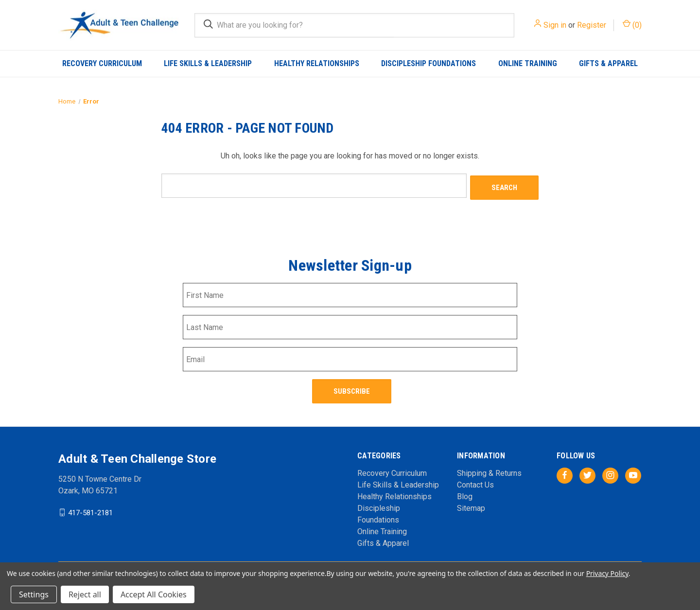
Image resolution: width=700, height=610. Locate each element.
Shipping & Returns (489, 468)
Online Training (528, 63)
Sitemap (471, 503)
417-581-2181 (90, 507)
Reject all (85, 594)
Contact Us (475, 479)
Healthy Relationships (317, 63)
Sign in (555, 25)
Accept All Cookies (154, 594)
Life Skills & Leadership (208, 63)
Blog (465, 491)
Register (592, 25)
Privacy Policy (607, 573)
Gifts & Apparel (608, 63)
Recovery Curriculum (102, 63)
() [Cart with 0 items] (632, 25)
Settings (34, 594)
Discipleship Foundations (429, 63)
